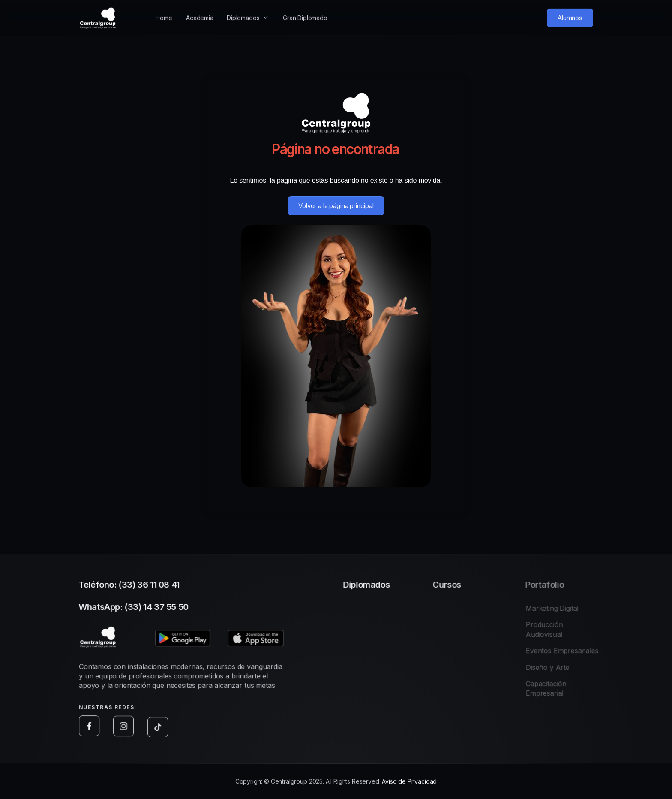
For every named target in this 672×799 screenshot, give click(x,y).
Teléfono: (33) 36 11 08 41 (132, 587)
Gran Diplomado (305, 9)
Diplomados (243, 9)
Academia (200, 11)
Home (164, 13)
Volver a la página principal (336, 206)
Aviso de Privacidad (409, 783)
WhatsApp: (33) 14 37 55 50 (136, 609)
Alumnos (570, 15)
